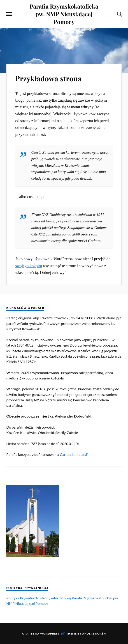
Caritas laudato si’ (74, 454)
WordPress (50, 634)
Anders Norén (94, 634)
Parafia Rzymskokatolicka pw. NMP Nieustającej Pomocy (64, 14)
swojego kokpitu (28, 266)
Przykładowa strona (55, 78)
